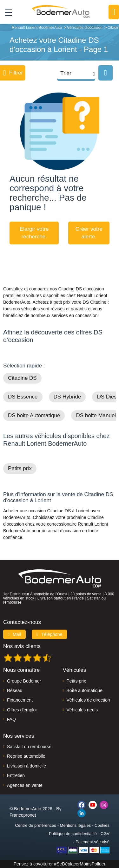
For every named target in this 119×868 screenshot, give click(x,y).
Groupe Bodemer (24, 681)
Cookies (102, 825)
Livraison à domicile (26, 766)
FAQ (11, 719)
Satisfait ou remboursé (29, 747)
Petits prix (20, 468)
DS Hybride (67, 397)
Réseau (15, 690)
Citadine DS (22, 378)
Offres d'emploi (22, 710)
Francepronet (23, 815)
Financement (20, 700)
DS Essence (23, 397)
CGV (105, 834)
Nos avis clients (22, 646)
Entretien (16, 775)
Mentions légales (76, 825)
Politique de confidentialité (73, 834)
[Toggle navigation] (6, 12)
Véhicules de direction (88, 700)
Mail (14, 634)
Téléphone (50, 634)
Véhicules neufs (82, 710)
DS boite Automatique (34, 415)
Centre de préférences (35, 825)
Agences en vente (25, 785)
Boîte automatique (85, 690)
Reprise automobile (26, 756)
